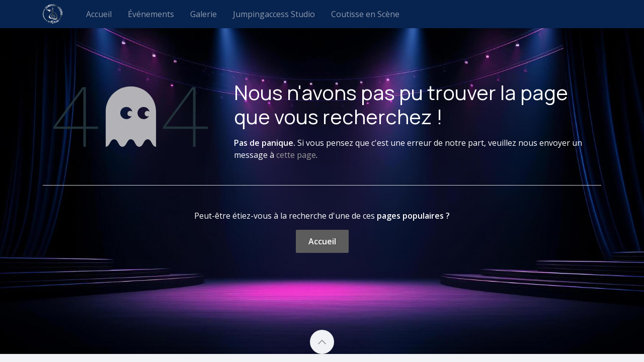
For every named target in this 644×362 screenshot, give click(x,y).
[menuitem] (99, 14)
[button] (322, 342)
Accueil (322, 241)
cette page (296, 155)
